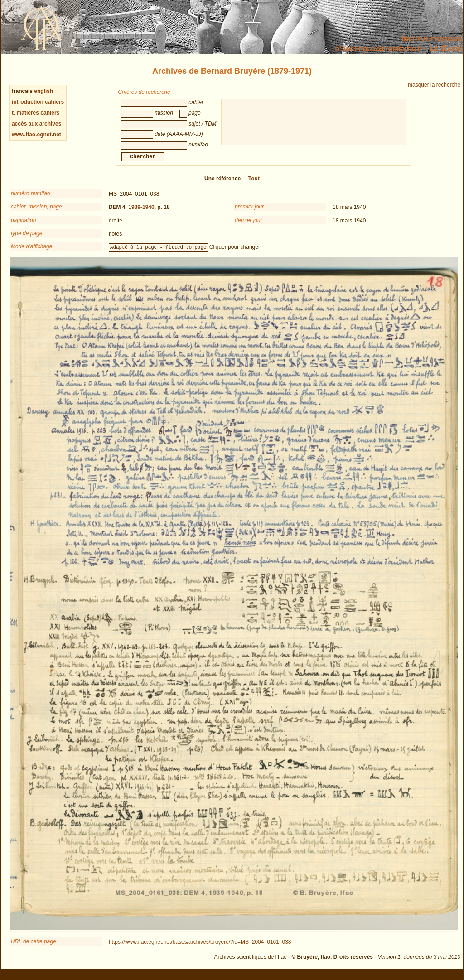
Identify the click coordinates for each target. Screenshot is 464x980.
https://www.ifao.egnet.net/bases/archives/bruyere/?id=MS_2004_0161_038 (200, 947)
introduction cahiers (38, 102)
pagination (23, 226)
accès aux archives (36, 124)
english (43, 91)
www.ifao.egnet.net (36, 135)
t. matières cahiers (36, 113)
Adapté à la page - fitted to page (158, 252)
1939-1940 (141, 212)
